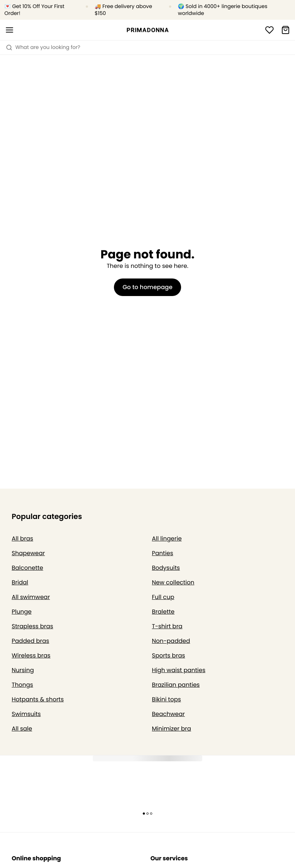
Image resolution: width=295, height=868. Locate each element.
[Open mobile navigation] (9, 30)
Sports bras (168, 655)
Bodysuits (166, 568)
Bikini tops (166, 699)
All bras (22, 539)
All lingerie (167, 539)
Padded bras (30, 641)
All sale (22, 729)
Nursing (23, 670)
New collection (173, 582)
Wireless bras (31, 655)
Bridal (20, 582)
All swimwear (31, 597)
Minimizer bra (171, 729)
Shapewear (28, 553)
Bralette (163, 612)
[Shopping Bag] (286, 30)
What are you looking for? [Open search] (43, 47)
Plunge (22, 612)
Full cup (163, 597)
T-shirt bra (167, 626)
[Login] (269, 30)
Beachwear (168, 714)
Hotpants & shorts (38, 699)
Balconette (27, 568)
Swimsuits (26, 714)
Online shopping (36, 858)
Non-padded (171, 641)
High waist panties (179, 670)
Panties (162, 553)
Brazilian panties (176, 685)
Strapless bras (32, 626)
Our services (169, 858)
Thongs (22, 685)
